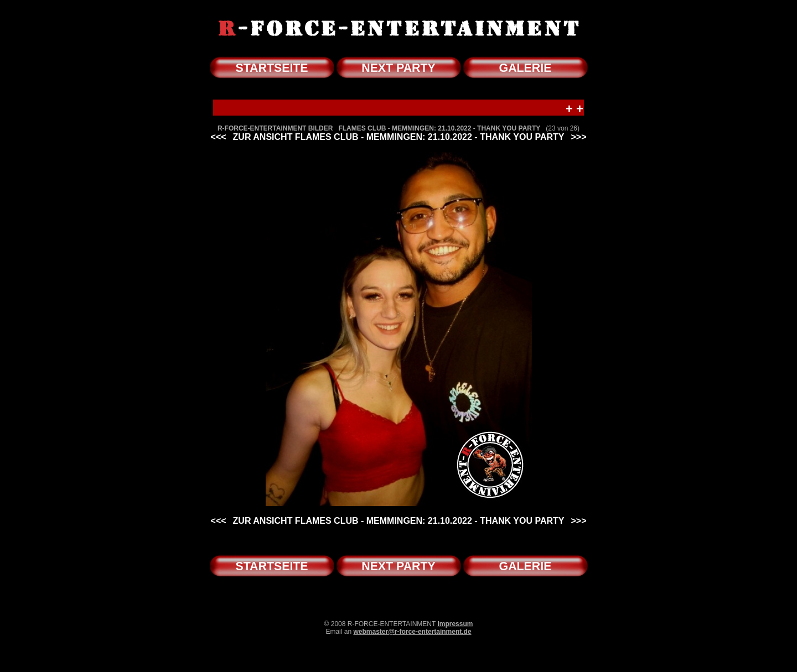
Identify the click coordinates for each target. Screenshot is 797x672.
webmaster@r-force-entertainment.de (412, 632)
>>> (578, 137)
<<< (219, 137)
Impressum (455, 624)
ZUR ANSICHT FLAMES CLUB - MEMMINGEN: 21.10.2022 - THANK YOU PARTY (399, 137)
